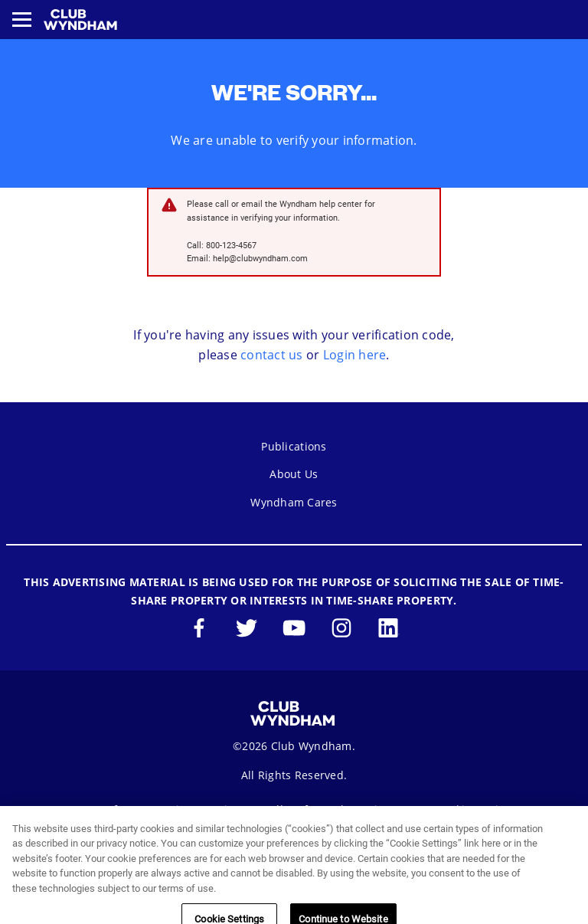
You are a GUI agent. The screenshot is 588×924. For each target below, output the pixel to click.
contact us (272, 355)
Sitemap (390, 809)
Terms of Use (105, 809)
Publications (294, 446)
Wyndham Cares (294, 502)
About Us (294, 474)
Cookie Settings (477, 809)
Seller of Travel (304, 809)
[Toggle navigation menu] (22, 20)
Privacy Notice (202, 809)
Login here (355, 355)
